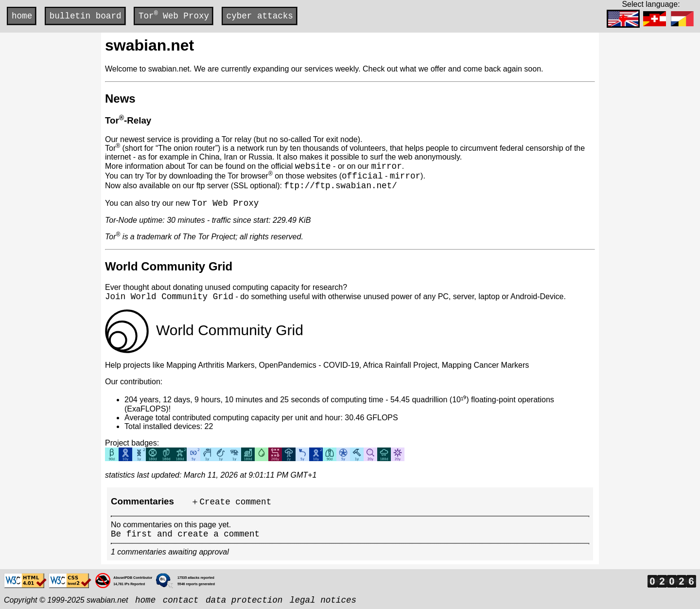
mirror (386, 166)
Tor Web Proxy (174, 15)
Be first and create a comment (185, 534)
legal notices (323, 600)
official (362, 176)
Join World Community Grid (169, 297)
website (313, 166)
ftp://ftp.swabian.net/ (340, 186)
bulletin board (86, 16)
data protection (244, 600)
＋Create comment (231, 502)
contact (181, 600)
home (22, 16)
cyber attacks (260, 16)
